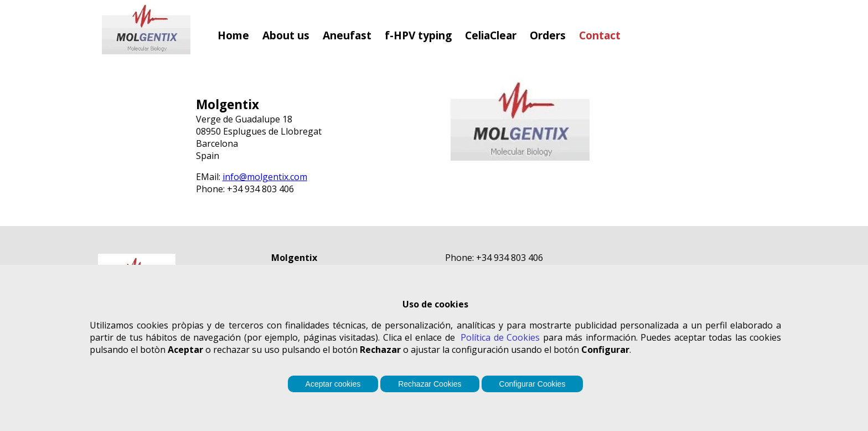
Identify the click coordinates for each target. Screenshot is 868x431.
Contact (600, 35)
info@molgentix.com (265, 177)
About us (286, 35)
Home (233, 35)
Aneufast (347, 35)
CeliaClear (491, 35)
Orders (548, 35)
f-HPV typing (418, 35)
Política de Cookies (500, 337)
